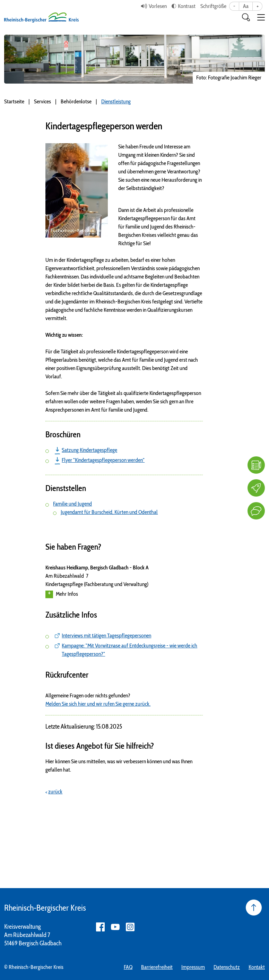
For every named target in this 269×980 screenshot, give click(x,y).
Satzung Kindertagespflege (89, 450)
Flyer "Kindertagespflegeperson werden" (103, 460)
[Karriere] (256, 488)
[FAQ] (256, 465)
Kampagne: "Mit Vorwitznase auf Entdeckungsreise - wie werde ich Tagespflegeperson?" (129, 650)
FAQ (128, 967)
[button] (261, 17)
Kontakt (257, 967)
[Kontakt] (256, 511)
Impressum (193, 967)
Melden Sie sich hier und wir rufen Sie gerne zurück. (98, 704)
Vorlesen (158, 6)
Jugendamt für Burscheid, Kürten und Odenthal (109, 512)
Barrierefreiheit (157, 967)
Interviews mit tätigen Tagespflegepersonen (106, 635)
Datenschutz (227, 967)
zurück (55, 792)
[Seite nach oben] (254, 908)
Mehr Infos (62, 594)
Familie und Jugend (72, 504)
